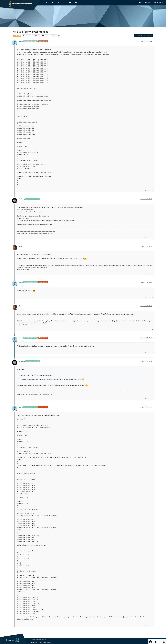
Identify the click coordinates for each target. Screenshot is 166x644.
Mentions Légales (41, 640)
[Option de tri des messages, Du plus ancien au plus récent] (132, 36)
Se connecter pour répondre (144, 36)
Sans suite (17, 36)
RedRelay (22, 199)
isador (21, 41)
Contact (33, 640)
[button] (140, 2)
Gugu (21, 246)
